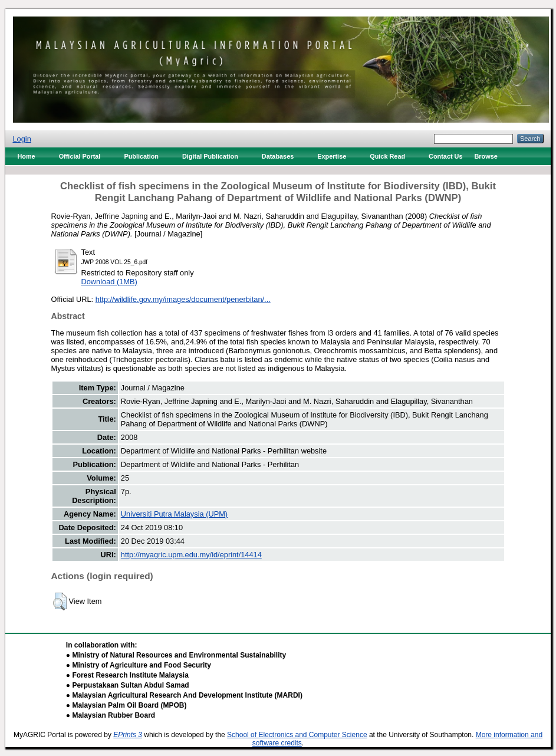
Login (22, 139)
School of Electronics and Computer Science (297, 735)
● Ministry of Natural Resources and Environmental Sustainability (176, 655)
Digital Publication (210, 156)
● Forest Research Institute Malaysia (127, 675)
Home (26, 156)
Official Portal (80, 156)
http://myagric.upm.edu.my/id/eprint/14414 (191, 555)
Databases (278, 156)
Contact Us (445, 156)
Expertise (332, 156)
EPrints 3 (128, 735)
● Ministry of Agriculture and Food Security (139, 665)
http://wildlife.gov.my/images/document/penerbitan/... (183, 299)
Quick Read (387, 156)
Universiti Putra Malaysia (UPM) (174, 514)
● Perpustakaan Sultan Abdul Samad (128, 685)
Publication (141, 156)
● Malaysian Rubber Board (111, 715)
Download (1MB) (109, 282)
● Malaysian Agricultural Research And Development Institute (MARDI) (184, 695)
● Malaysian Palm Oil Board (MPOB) (126, 705)
